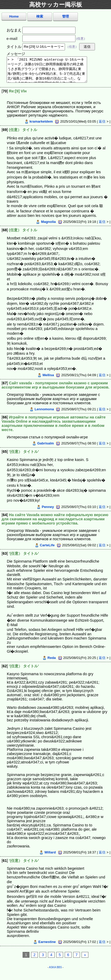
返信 (102, 121)
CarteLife (47, 545)
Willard (50, 852)
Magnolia (48, 222)
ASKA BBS (55, 967)
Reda (52, 658)
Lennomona (44, 409)
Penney (48, 507)
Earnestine (47, 942)
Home (14, 16)
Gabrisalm (45, 443)
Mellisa (48, 375)
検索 (40, 16)
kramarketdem (41, 121)
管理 (65, 16)
